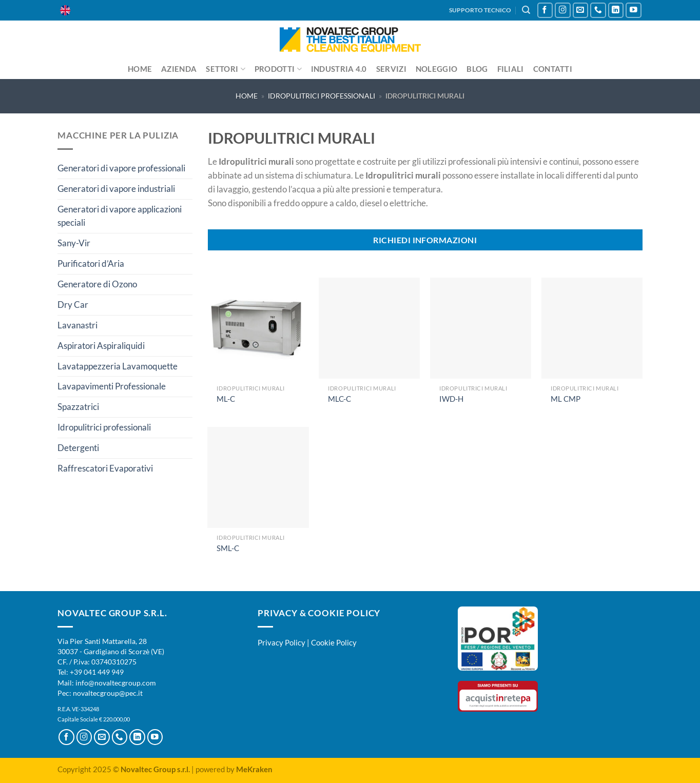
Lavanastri (77, 325)
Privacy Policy (281, 642)
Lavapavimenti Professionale (112, 386)
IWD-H (451, 399)
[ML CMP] (592, 328)
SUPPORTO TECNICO (480, 10)
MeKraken (254, 769)
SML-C (228, 548)
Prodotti (278, 69)
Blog (477, 69)
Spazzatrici (78, 407)
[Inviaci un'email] (581, 11)
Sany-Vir (74, 243)
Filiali (511, 69)
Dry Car (73, 305)
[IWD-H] (481, 328)
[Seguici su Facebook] (545, 11)
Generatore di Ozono (97, 284)
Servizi (391, 69)
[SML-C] (258, 477)
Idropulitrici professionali (322, 96)
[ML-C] (258, 328)
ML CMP (566, 399)
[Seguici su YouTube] (634, 11)
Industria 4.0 (339, 69)
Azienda (179, 69)
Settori (226, 69)
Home (140, 69)
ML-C (226, 399)
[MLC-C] (369, 328)
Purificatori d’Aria (91, 263)
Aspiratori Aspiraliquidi (101, 346)
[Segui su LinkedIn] (616, 11)
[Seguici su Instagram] (563, 11)
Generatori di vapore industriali (116, 189)
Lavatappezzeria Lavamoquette (118, 366)
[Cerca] (526, 10)
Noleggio (436, 69)
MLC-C (339, 399)
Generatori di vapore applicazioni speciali (120, 216)
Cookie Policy (334, 642)
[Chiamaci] (598, 11)
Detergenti (78, 448)
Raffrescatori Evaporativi (105, 468)
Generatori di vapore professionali (121, 168)
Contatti (553, 69)
